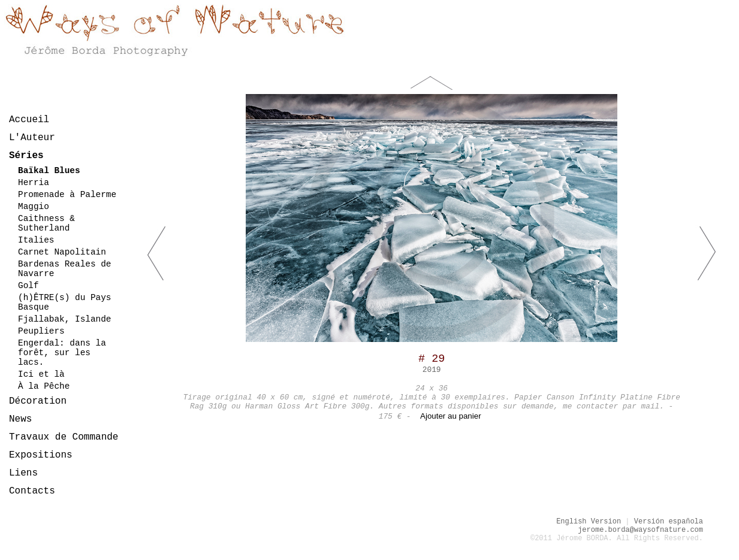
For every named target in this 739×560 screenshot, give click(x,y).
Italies (36, 240)
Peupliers (41, 331)
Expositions (41, 455)
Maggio (34, 207)
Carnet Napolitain (62, 252)
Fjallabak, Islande (64, 319)
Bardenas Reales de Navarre (64, 269)
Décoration (38, 401)
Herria (34, 183)
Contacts (32, 491)
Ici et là (41, 374)
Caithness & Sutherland (46, 223)
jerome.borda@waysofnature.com (640, 530)
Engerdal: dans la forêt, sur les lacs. (62, 353)
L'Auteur (32, 138)
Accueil (29, 120)
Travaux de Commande (64, 437)
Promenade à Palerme (67, 195)
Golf (28, 286)
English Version (589, 522)
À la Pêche (44, 386)
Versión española (669, 522)
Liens (23, 473)
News (20, 419)
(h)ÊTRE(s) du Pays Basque (64, 302)
